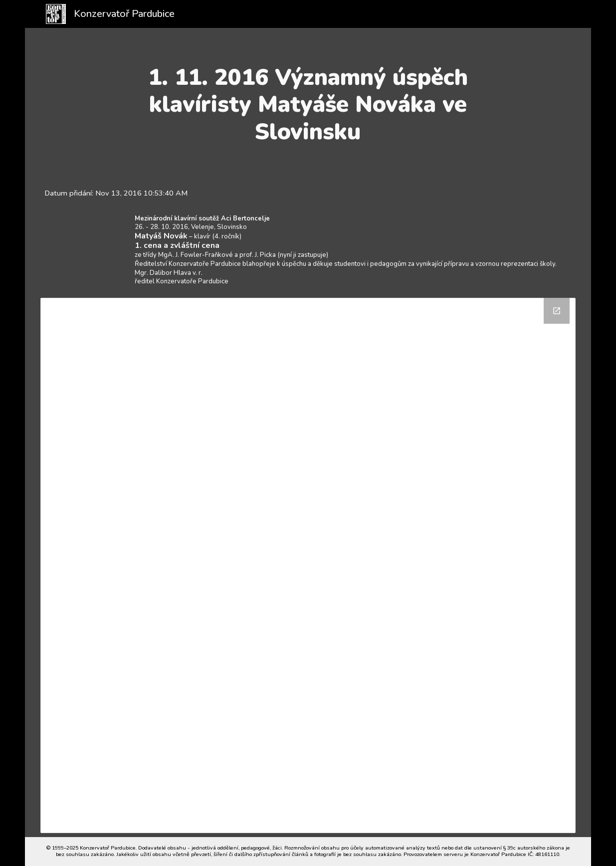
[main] (308, 105)
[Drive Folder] (308, 565)
